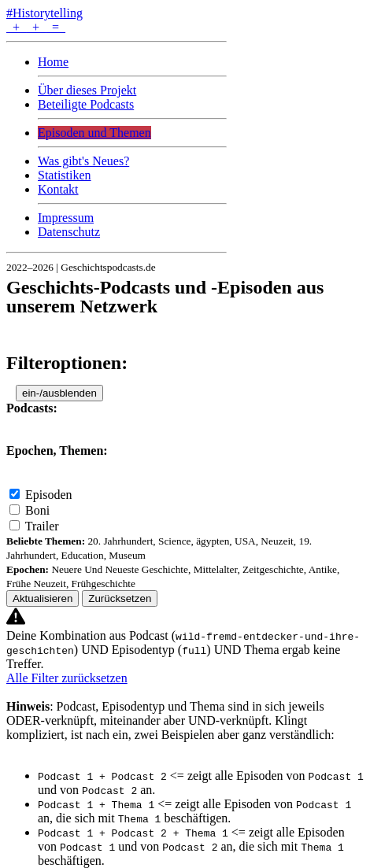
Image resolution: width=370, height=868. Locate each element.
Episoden (49, 495)
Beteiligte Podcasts (86, 104)
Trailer (42, 526)
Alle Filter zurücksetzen (67, 678)
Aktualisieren (43, 598)
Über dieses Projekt (87, 90)
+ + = (36, 27)
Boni (37, 510)
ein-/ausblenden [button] (59, 393)
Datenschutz (69, 232)
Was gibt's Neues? (83, 161)
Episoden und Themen (94, 133)
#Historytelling (44, 13)
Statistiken (65, 175)
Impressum (66, 218)
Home (53, 62)
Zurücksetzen (120, 598)
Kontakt (58, 189)
